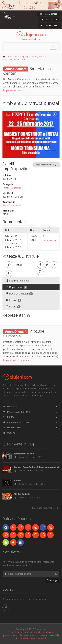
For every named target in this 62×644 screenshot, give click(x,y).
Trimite (52, 580)
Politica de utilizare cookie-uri (31, 638)
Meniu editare (48, 14)
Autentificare (49, 25)
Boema (18, 481)
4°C (13, 17)
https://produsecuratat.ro (17, 360)
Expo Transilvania (12, 206)
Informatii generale (17, 281)
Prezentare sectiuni (16, 412)
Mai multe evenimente (46, 508)
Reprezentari (16, 287)
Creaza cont (49, 20)
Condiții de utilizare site (20, 632)
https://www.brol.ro (14, 90)
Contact (10, 433)
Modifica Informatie (47, 164)
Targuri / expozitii (12, 188)
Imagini (13, 300)
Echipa (9, 417)
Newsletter (12, 428)
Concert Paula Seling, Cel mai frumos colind (36, 467)
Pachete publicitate (16, 422)
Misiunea (10, 407)
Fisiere (13, 307)
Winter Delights (22, 494)
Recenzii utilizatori (19, 294)
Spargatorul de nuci (24, 454)
